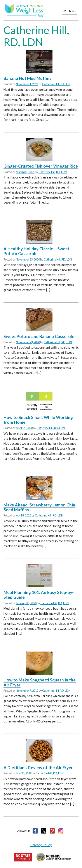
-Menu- (69, 11)
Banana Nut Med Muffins (27, 78)
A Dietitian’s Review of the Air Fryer (38, 768)
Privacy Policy (41, 845)
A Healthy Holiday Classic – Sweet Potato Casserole (37, 251)
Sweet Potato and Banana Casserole (39, 336)
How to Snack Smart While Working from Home (38, 420)
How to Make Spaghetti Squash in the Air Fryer (40, 682)
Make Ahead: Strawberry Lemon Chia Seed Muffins (39, 507)
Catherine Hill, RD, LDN (56, 84)
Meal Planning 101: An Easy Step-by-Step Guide (39, 595)
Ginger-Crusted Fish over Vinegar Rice (41, 166)
